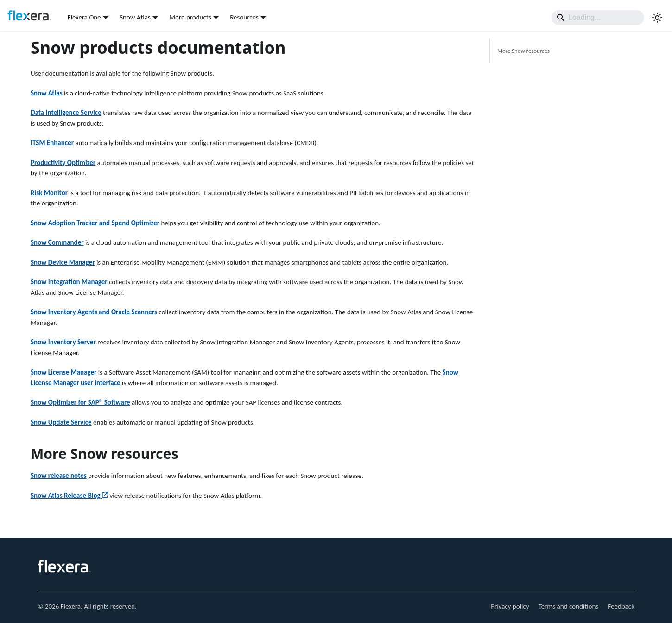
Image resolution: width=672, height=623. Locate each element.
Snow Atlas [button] (135, 17)
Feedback (621, 606)
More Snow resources (523, 51)
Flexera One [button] (84, 17)
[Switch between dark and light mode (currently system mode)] (657, 18)
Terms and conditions (569, 606)
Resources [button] (244, 17)
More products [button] (190, 17)
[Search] (598, 18)
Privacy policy (510, 606)
